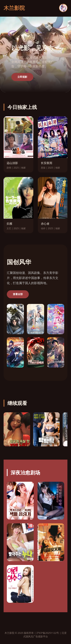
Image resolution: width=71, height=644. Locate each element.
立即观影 (22, 77)
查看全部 (18, 294)
